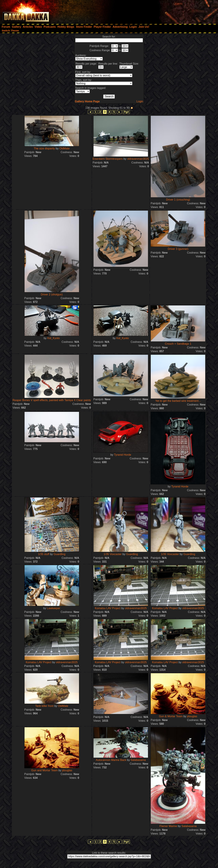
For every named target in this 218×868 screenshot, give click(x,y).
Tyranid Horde (123, 455)
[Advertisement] (172, 11)
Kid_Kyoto (54, 338)
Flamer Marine (168, 826)
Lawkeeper (53, 608)
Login (140, 101)
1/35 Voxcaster (113, 554)
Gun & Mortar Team (171, 716)
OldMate (64, 148)
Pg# (126, 112)
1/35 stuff (44, 554)
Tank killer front (44, 706)
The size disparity (44, 148)
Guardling (60, 554)
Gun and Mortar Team (45, 770)
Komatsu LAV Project (108, 608)
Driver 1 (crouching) (178, 200)
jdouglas (192, 716)
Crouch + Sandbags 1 (178, 344)
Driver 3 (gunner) (178, 249)
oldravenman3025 (138, 159)
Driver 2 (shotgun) (52, 294)
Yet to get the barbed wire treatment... (178, 401)
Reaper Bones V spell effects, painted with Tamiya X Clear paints (52, 400)
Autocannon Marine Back (111, 760)
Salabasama (138, 760)
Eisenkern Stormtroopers (108, 159)
